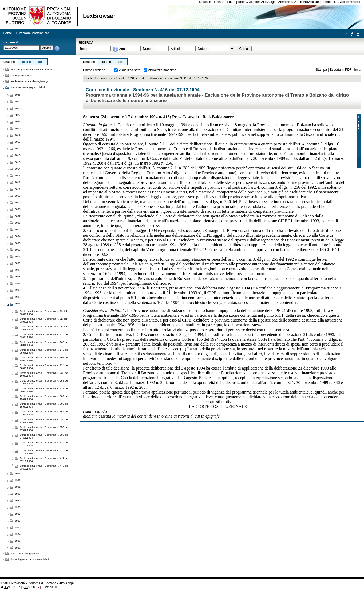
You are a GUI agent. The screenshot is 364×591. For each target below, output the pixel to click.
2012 (18, 182)
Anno (123, 49)
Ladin (231, 2)
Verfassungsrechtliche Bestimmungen (31, 70)
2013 (18, 175)
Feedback (329, 2)
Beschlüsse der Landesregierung (29, 81)
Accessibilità (50, 587)
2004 (18, 236)
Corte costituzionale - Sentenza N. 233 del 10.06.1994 (44, 374)
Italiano (219, 2)
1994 (131, 78)
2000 (18, 263)
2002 (18, 250)
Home (7, 33)
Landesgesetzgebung (22, 75)
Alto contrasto (349, 2)
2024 (18, 101)
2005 (18, 229)
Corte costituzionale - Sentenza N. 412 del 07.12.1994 (44, 444)
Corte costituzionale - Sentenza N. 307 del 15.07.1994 (44, 405)
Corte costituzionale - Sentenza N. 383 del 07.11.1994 (44, 436)
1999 (18, 270)
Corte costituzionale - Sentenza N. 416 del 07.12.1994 (174, 78)
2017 (18, 148)
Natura (203, 49)
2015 (18, 162)
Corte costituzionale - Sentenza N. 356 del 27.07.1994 (44, 429)
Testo (83, 49)
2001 (18, 256)
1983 (18, 541)
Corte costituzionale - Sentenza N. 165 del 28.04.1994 (44, 343)
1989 (18, 500)
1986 (18, 521)
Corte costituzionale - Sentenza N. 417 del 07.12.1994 (44, 459)
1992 (18, 480)
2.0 (29, 587)
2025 (18, 95)
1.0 (8, 587)
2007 (18, 216)
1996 (18, 290)
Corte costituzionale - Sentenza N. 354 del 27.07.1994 (44, 413)
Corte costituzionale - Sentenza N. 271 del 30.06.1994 (44, 390)
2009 (18, 202)
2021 (18, 122)
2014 (18, 169)
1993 (18, 473)
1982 (18, 548)
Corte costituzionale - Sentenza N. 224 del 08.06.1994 (44, 367)
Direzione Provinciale (33, 33)
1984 (18, 534)
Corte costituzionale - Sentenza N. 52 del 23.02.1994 (43, 320)
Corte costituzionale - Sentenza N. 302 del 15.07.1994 (44, 398)
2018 (18, 142)
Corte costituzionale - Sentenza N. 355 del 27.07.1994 (44, 421)
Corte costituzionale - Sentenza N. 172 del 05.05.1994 (44, 351)
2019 (18, 135)
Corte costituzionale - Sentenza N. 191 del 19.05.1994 (44, 359)
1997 (18, 283)
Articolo (176, 49)
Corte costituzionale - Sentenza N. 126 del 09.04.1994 (44, 336)
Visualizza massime (162, 70)
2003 (18, 243)
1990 (18, 494)
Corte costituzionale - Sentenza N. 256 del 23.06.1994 (44, 382)
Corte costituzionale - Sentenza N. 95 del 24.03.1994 (43, 328)
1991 (18, 487)
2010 (18, 196)
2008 (18, 209)
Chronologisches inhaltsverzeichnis (30, 559)
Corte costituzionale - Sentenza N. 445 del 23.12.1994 (44, 467)
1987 (18, 514)
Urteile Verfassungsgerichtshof (104, 78)
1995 (18, 297)
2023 (18, 108)
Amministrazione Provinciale (298, 2)
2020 (18, 128)
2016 (18, 155)
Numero (149, 49)
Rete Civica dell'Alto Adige (257, 2)
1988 (18, 507)
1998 (18, 277)
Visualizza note (129, 70)
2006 (18, 223)
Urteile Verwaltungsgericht (25, 554)
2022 (18, 115)
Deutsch (205, 2)
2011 (18, 189)
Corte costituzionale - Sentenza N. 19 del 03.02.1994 (43, 312)
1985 (18, 527)
